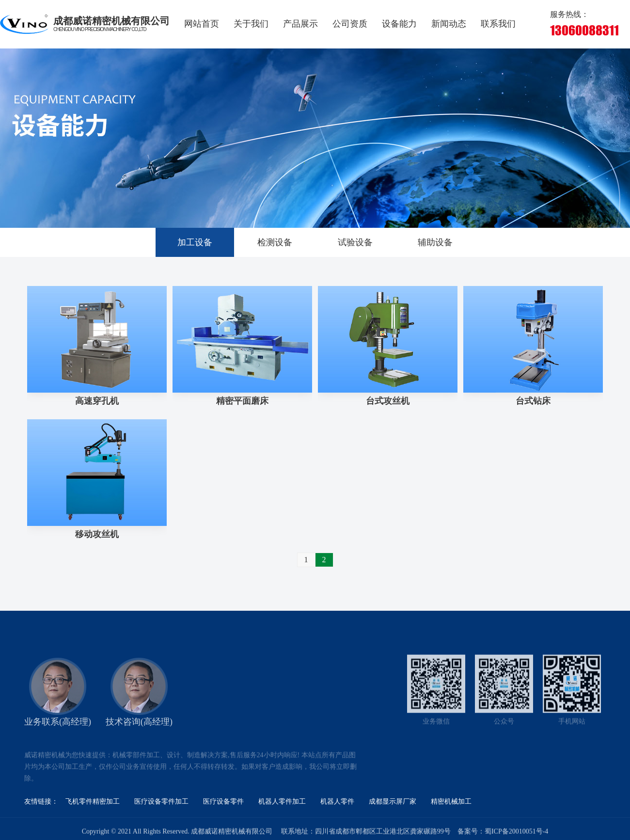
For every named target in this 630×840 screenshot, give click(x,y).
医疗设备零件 (223, 801)
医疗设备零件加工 (161, 801)
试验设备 (355, 242)
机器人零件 (337, 801)
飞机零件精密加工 (93, 801)
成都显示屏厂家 (393, 801)
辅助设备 (435, 242)
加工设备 (195, 242)
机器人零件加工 (282, 801)
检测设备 (275, 242)
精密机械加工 (451, 801)
